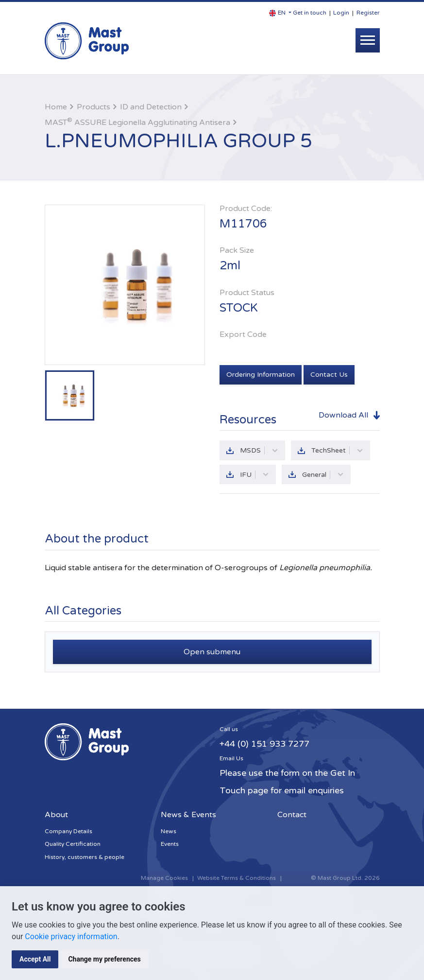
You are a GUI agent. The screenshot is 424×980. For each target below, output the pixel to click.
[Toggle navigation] (368, 40)
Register (368, 13)
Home (56, 107)
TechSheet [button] (337, 450)
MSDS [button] (259, 450)
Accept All (35, 959)
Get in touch (310, 13)
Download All (343, 415)
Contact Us (329, 375)
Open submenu (212, 652)
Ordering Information (261, 375)
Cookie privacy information (71, 936)
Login (341, 13)
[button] (280, 13)
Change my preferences (104, 959)
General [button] (323, 475)
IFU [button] (254, 475)
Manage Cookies (164, 878)
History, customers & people (85, 857)
